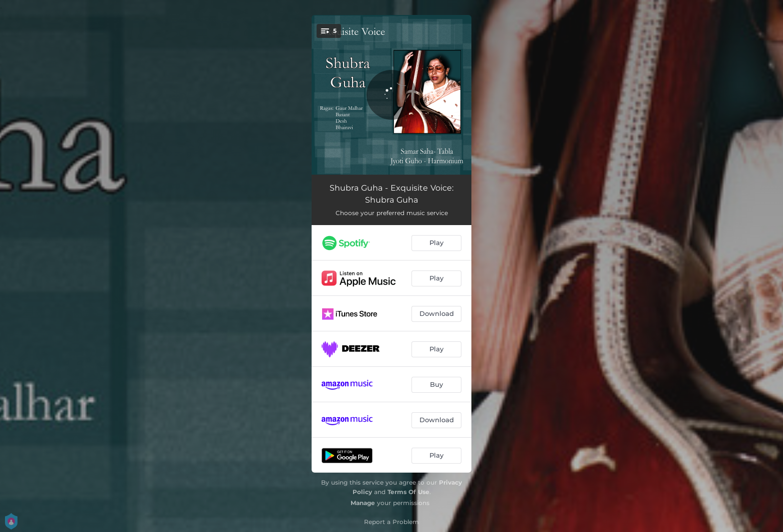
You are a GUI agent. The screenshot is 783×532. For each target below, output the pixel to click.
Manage (363, 503)
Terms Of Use (408, 492)
